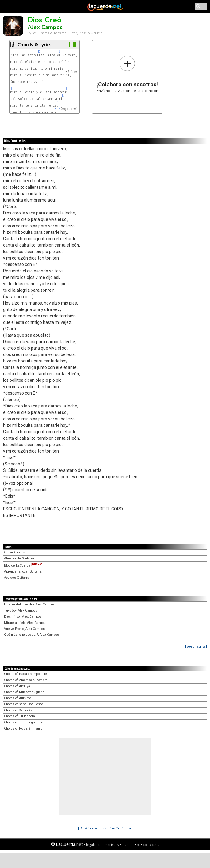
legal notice (95, 845)
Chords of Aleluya (17, 686)
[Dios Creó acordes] (93, 828)
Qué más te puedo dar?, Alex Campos (31, 635)
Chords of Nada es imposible (25, 674)
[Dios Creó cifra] (120, 828)
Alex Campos (45, 27)
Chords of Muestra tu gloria (24, 692)
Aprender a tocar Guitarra (23, 572)
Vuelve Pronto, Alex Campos (24, 629)
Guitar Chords (14, 552)
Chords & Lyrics (34, 45)
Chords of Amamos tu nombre (26, 680)
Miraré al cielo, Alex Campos (25, 623)
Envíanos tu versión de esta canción (127, 74)
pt (138, 845)
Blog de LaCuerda (23, 565)
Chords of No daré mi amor (24, 728)
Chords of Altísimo (17, 698)
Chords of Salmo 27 (18, 710)
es (124, 845)
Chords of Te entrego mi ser (25, 722)
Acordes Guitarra (17, 578)
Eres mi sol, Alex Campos (23, 617)
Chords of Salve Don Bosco (23, 704)
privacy (113, 845)
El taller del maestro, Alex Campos (29, 604)
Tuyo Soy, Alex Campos (21, 610)
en (132, 845)
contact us (151, 845)
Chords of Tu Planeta (19, 716)
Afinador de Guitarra (19, 558)
